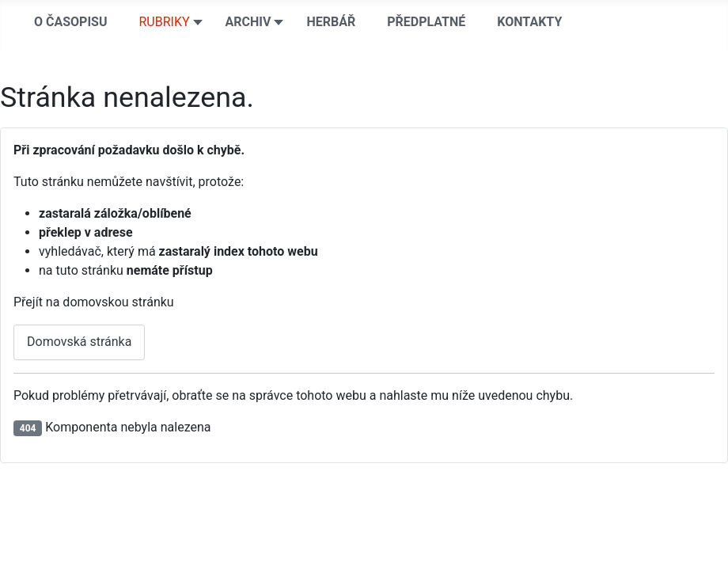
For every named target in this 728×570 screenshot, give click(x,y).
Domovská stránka (79, 342)
